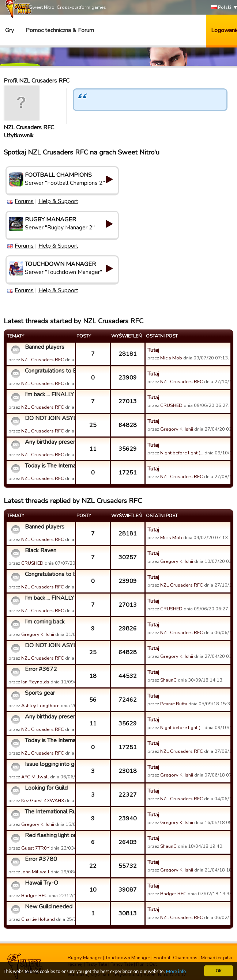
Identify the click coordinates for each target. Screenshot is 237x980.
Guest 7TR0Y (35, 848)
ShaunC (168, 680)
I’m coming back (45, 622)
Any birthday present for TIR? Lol (49, 442)
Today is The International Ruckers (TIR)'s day (49, 466)
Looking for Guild (46, 788)
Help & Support (58, 201)
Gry (10, 30)
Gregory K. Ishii (177, 429)
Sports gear (40, 693)
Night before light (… (182, 453)
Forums (24, 201)
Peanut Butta (174, 704)
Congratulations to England (49, 371)
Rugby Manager (85, 958)
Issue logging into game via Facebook (49, 764)
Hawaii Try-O (42, 883)
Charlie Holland (38, 919)
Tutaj (153, 350)
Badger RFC (34, 896)
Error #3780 (41, 859)
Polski (221, 7)
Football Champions (176, 958)
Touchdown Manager (128, 958)
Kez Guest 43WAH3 (43, 801)
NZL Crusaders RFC (29, 127)
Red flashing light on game (49, 835)
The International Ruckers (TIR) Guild (49, 812)
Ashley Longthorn (40, 706)
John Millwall (35, 872)
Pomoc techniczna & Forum (60, 30)
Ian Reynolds (35, 682)
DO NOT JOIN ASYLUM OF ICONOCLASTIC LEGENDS (49, 418)
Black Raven (41, 550)
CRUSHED (171, 405)
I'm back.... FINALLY (49, 394)
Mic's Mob (171, 358)
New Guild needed (49, 907)
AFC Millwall (35, 777)
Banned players (45, 347)
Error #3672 (41, 669)
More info (176, 972)
